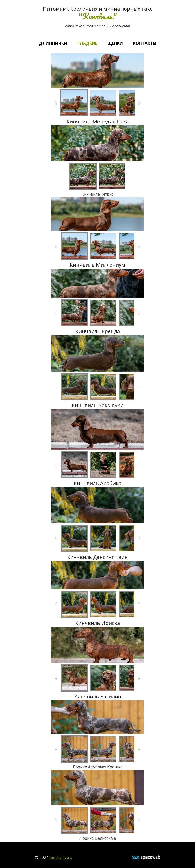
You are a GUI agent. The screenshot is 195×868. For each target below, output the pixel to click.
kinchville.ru (61, 857)
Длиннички (53, 43)
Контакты (145, 43)
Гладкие (87, 43)
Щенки (115, 43)
